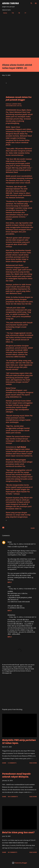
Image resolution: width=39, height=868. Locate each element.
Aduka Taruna (10, 3)
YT (24, 13)
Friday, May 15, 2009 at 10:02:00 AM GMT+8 (23, 589)
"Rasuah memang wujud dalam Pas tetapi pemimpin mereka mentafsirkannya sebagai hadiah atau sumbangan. (19, 419)
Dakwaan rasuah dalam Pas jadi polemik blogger (19, 98)
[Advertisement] (19, 35)
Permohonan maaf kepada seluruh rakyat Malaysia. (16, 775)
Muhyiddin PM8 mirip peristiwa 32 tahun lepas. (19, 741)
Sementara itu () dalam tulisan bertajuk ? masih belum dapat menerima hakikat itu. (19, 451)
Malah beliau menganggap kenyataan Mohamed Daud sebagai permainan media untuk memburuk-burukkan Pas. (19, 463)
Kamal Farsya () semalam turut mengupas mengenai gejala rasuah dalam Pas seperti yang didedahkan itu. (19, 392)
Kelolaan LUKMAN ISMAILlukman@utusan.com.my (14, 105)
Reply (10, 582)
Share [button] (33, 528)
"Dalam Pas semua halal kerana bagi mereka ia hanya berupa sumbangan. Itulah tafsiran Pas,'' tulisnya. (18, 440)
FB (18, 13)
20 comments (12, 852)
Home (4, 13)
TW (12, 13)
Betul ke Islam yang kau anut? (18, 832)
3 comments (12, 763)
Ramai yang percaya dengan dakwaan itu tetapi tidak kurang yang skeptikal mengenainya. (18, 515)
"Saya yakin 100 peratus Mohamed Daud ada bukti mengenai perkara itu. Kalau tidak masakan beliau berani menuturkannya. (19, 152)
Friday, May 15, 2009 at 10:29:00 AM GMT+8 (23, 617)
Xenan (10, 542)
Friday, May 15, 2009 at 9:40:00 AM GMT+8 (22, 544)
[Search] (31, 3)
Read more (33, 763)
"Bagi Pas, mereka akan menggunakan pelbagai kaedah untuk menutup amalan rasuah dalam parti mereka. (18, 429)
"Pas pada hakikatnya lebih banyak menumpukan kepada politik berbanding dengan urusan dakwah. (19, 326)
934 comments (13, 797)
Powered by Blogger (20, 863)
